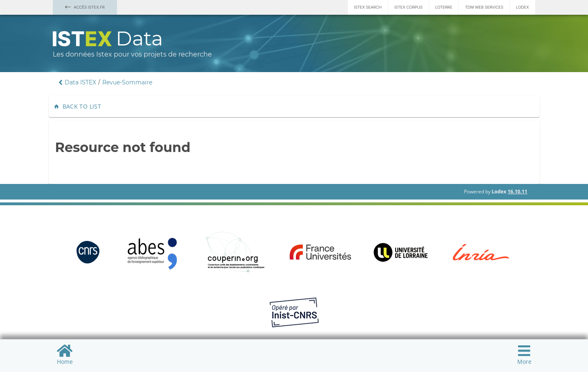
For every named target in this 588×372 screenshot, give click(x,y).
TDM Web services (484, 7)
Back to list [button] (78, 107)
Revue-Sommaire (127, 82)
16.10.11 (517, 192)
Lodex (522, 7)
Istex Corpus (409, 7)
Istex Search (368, 7)
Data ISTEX (80, 82)
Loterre (444, 7)
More (524, 355)
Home (65, 355)
